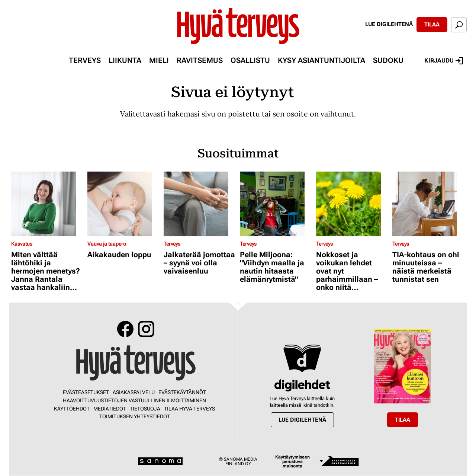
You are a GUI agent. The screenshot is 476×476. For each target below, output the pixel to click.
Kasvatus (22, 244)
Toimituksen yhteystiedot (135, 416)
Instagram (146, 329)
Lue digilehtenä (389, 24)
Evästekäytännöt (182, 392)
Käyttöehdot (72, 409)
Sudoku (388, 60)
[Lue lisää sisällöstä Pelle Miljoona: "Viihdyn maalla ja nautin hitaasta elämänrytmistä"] (276, 204)
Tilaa (432, 25)
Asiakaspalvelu (134, 392)
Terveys (85, 60)
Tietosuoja (145, 409)
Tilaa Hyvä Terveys (189, 409)
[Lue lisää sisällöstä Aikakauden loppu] (124, 204)
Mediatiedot (110, 409)
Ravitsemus (200, 60)
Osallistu (250, 60)
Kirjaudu (444, 61)
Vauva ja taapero (107, 244)
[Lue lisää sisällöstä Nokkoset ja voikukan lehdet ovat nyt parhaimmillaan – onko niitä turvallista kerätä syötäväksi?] (352, 204)
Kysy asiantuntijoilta (321, 60)
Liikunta (125, 60)
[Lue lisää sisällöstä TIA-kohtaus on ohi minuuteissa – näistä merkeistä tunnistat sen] (429, 204)
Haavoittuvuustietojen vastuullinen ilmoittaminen (134, 400)
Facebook (125, 329)
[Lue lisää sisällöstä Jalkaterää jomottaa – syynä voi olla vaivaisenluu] (200, 204)
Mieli (159, 60)
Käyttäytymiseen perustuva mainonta (292, 461)
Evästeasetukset (86, 392)
